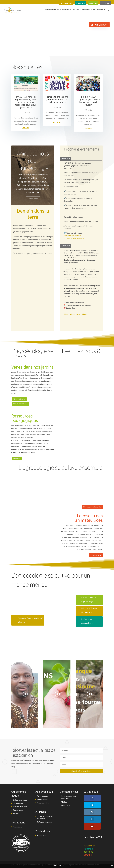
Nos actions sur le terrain (91, 508)
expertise (106, 3)
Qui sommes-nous (20, 802)
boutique (93, 3)
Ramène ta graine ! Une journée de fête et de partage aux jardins (57, 100)
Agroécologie (18, 805)
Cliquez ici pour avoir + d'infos (75, 314)
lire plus (26, 128)
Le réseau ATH (95, 557)
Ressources (66, 11)
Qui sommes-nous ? (52, 11)
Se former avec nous (45, 824)
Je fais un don (99, 25)
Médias (64, 804)
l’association (66, 3)
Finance (16, 815)
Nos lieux (76, 11)
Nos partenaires (43, 805)
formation (80, 3)
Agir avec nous (98, 11)
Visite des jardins (20, 399)
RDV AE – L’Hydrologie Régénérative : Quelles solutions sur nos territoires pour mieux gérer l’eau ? (26, 102)
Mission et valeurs (20, 809)
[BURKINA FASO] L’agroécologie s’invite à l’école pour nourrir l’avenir (88, 101)
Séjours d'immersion (21, 404)
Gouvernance (18, 812)
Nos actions (86, 11)
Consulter (17, 459)
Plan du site (66, 807)
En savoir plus (33, 199)
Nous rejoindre (43, 801)
